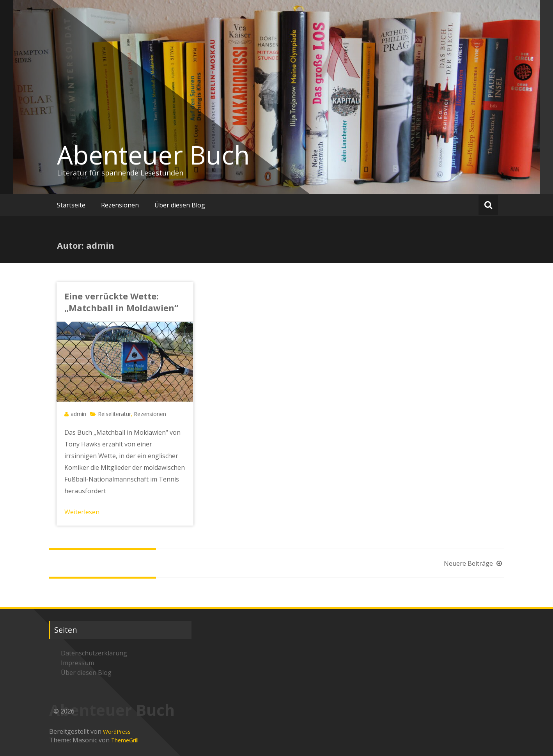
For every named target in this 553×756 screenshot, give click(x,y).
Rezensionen (120, 205)
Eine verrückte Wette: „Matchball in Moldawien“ (121, 302)
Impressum (77, 663)
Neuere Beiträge (474, 563)
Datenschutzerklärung (94, 653)
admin (78, 414)
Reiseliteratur (114, 414)
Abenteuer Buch (153, 155)
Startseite (71, 205)
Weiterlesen (82, 512)
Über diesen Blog (180, 205)
